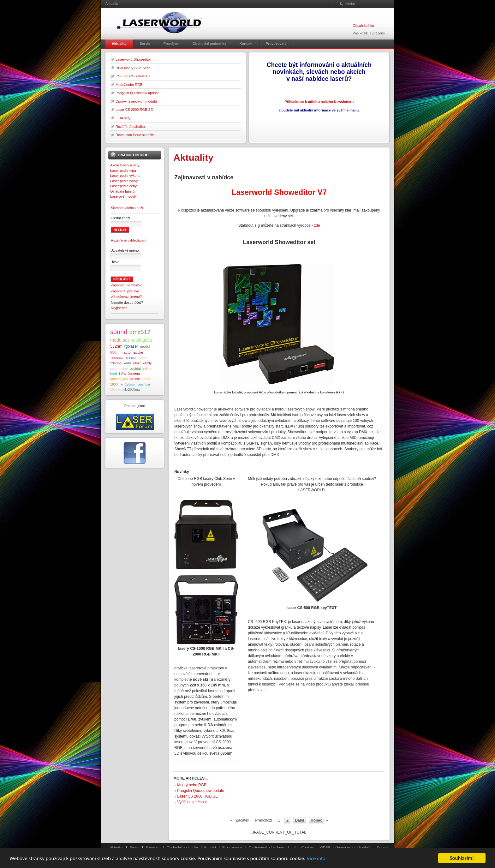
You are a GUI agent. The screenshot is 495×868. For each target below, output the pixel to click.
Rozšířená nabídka (130, 127)
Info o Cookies (303, 847)
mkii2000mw (131, 389)
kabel (146, 379)
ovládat (135, 368)
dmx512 (140, 332)
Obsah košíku (363, 26)
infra (122, 374)
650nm (116, 352)
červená (134, 374)
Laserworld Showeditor (133, 59)
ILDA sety (123, 118)
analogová (142, 340)
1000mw (117, 358)
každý (147, 363)
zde (317, 225)
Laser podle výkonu (125, 176)
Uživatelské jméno (125, 250)
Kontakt (210, 847)
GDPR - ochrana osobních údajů (345, 847)
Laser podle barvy (124, 181)
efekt (137, 363)
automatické (133, 352)
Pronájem (153, 847)
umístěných (119, 379)
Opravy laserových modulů (136, 101)
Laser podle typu (123, 171)
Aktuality (117, 847)
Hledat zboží (120, 218)
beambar (144, 384)
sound (119, 332)
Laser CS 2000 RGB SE (134, 110)
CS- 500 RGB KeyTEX (133, 76)
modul (145, 346)
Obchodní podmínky (182, 847)
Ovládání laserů (122, 191)
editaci (143, 358)
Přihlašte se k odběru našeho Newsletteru (319, 102)
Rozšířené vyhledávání (128, 240)
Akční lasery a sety (125, 165)
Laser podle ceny (123, 186)
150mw (115, 389)
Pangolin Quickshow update (137, 93)
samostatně (119, 368)
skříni (147, 368)
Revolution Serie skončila (135, 135)
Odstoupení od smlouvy (267, 847)
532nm (116, 346)
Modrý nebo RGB (129, 85)
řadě (114, 374)
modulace (120, 340)
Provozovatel (232, 847)
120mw (130, 384)
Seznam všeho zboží (127, 208)
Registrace (119, 308)
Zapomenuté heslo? (126, 285)
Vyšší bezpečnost (192, 802)
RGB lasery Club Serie (133, 68)
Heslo (115, 262)
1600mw (116, 384)
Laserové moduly (123, 196)
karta (127, 363)
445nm (135, 379)
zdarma (116, 363)
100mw (131, 358)
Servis (134, 847)
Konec (316, 820)
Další (300, 820)
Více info (316, 859)
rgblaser (131, 346)
